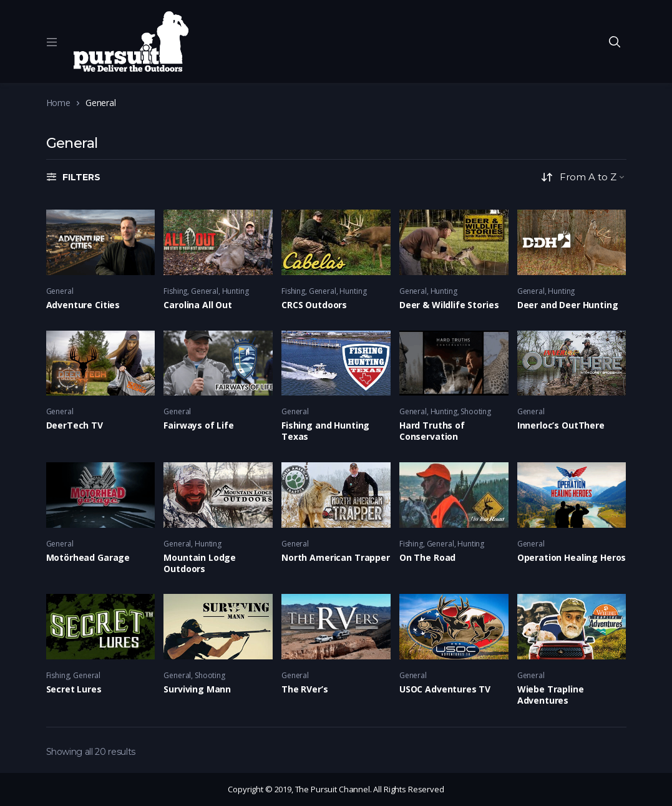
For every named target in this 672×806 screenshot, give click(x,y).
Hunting (236, 291)
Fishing (175, 291)
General (60, 291)
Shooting (476, 411)
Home (58, 103)
